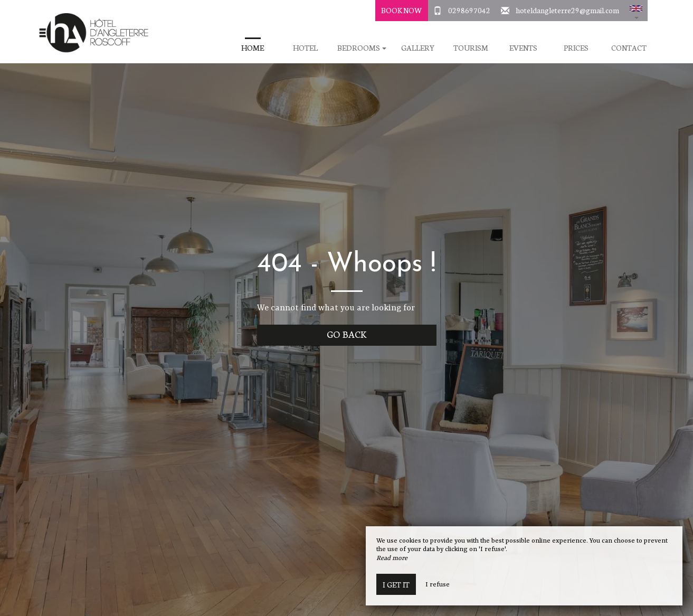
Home (253, 48)
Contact (629, 48)
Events (523, 48)
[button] (636, 11)
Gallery (418, 48)
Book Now (401, 10)
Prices (576, 48)
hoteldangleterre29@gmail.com (567, 10)
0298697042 (469, 10)
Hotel (305, 48)
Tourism (471, 48)
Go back (346, 334)
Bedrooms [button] (362, 48)
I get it (396, 584)
